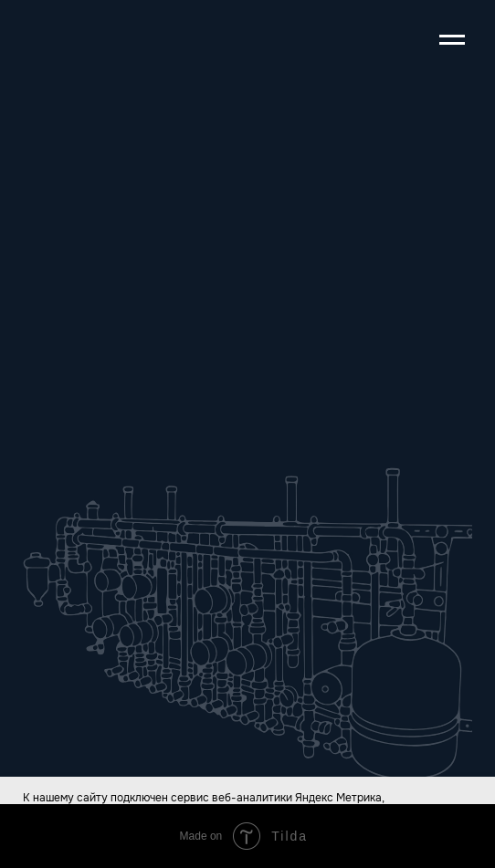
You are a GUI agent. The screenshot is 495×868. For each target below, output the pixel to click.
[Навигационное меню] (452, 40)
